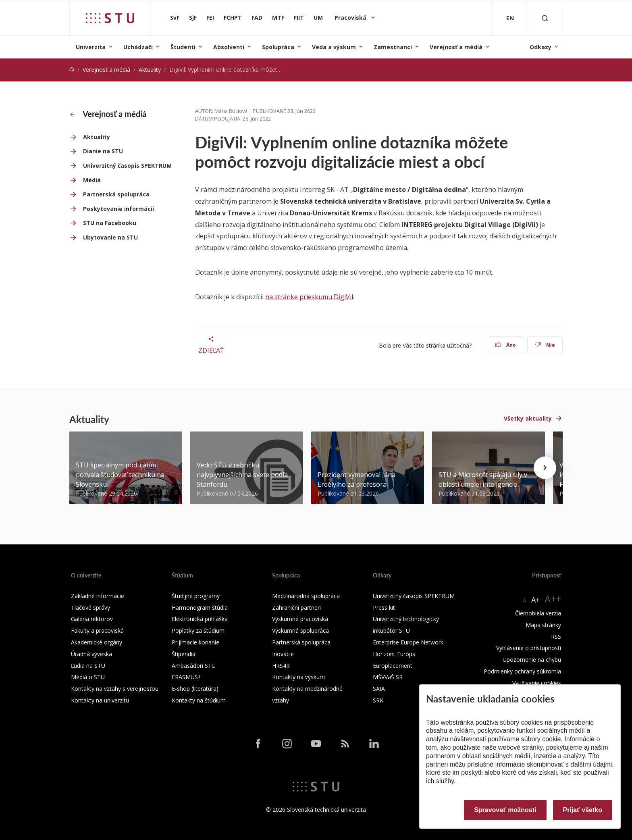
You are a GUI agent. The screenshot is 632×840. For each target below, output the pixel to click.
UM (318, 18)
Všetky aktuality (528, 418)
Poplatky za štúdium (198, 631)
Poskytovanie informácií (118, 209)
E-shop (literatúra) (195, 689)
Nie (545, 345)
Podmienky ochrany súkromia (522, 671)
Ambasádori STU (194, 666)
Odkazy (541, 47)
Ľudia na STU (88, 666)
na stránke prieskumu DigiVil (309, 297)
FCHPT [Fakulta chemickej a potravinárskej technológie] (233, 18)
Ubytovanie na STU (110, 237)
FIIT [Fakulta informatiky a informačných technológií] (299, 18)
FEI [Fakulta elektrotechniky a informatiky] (210, 18)
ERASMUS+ (187, 677)
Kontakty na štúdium (199, 700)
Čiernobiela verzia (538, 613)
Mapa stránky (543, 625)
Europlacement (393, 666)
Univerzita (91, 47)
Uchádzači (138, 47)
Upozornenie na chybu (532, 660)
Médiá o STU (88, 677)
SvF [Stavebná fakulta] (175, 18)
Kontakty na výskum (298, 677)
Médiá (92, 180)
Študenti (183, 47)
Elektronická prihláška (200, 619)
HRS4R (281, 666)
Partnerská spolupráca (116, 194)
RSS (556, 637)
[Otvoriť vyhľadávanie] (545, 18)
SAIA (379, 689)
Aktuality (150, 70)
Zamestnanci (393, 47)
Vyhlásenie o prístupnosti (529, 648)
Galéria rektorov (92, 619)
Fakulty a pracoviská (97, 631)
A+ (535, 600)
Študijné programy (196, 596)
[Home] (72, 70)
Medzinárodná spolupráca (306, 596)
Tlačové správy (90, 608)
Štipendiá (184, 654)
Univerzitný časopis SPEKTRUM (127, 166)
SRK (378, 700)
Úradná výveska (91, 654)
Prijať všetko (583, 810)
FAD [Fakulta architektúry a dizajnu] (257, 18)
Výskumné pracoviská (300, 619)
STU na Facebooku (110, 223)
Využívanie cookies (537, 683)
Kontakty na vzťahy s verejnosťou (115, 689)
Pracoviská (351, 18)
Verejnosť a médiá (456, 47)
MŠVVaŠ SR (388, 677)
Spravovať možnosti (505, 810)
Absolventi (229, 47)
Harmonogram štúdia (200, 608)
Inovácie (283, 654)
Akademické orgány (97, 642)
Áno (506, 345)
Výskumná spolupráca (300, 631)
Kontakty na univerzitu (100, 700)
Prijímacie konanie (195, 642)
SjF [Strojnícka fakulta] (193, 18)
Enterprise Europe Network (408, 642)
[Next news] (545, 468)
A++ (553, 599)
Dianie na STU (103, 151)
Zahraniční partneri (296, 608)
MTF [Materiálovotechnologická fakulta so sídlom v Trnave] (278, 18)
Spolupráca (278, 47)
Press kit (384, 608)
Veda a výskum (334, 47)
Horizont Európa (394, 654)
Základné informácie (98, 596)
